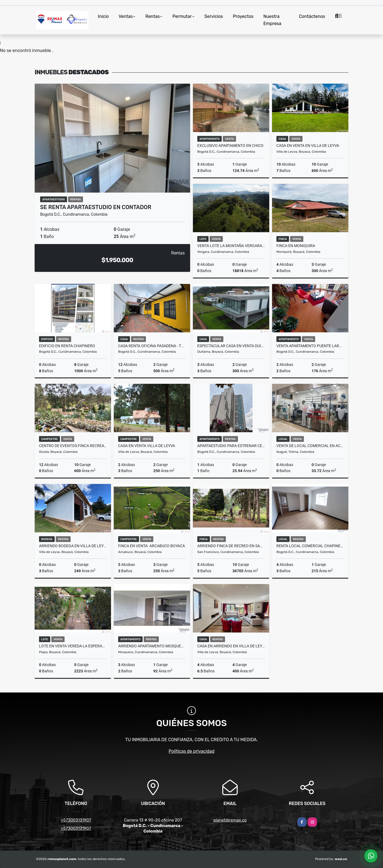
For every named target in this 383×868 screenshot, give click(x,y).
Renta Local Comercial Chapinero (310, 546)
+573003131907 (76, 820)
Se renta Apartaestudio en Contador (96, 207)
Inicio (103, 16)
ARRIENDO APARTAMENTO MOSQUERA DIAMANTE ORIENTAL (152, 646)
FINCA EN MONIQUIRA (296, 246)
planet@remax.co (230, 820)
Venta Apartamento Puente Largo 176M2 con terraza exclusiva (310, 346)
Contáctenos (312, 16)
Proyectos (243, 16)
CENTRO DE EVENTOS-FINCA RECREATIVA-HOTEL (73, 446)
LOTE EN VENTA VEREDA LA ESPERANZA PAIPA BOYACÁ (73, 646)
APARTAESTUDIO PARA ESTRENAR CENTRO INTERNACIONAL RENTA (231, 446)
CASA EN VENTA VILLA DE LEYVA (147, 446)
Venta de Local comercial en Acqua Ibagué (310, 446)
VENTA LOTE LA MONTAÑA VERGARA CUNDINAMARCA (231, 246)
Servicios (214, 16)
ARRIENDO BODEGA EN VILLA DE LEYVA (73, 546)
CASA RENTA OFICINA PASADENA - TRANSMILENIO (152, 346)
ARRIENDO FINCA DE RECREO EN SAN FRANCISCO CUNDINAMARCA (231, 546)
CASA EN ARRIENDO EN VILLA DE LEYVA (231, 646)
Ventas (126, 16)
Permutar (182, 16)
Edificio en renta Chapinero (67, 346)
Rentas (152, 16)
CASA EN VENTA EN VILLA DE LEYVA (308, 146)
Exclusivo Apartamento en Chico (230, 146)
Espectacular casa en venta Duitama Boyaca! (231, 346)
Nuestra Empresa (272, 20)
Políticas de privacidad (192, 751)
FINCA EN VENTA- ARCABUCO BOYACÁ (152, 546)
